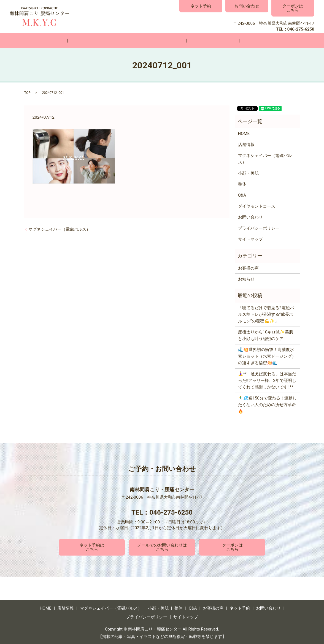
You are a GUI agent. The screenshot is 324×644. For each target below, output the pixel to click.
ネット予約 (201, 6)
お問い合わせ (247, 6)
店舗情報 (71, 40)
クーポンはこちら (293, 8)
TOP (27, 93)
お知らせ (246, 279)
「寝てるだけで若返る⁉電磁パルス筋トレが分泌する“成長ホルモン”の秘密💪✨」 (266, 314)
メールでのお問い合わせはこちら (162, 547)
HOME (47, 40)
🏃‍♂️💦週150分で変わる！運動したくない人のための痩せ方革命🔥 (267, 404)
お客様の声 (238, 40)
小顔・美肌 (171, 40)
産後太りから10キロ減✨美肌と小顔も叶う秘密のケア (266, 335)
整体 (196, 40)
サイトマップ (250, 239)
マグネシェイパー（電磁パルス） (120, 40)
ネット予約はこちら (92, 547)
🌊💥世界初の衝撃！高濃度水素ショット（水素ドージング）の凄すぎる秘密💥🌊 (267, 356)
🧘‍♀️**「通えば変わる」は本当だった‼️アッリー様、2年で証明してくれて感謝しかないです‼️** (267, 380)
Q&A (214, 40)
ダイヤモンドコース (257, 206)
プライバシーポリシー (259, 228)
